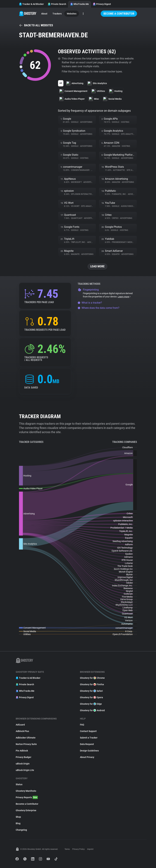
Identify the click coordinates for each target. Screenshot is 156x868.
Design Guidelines (89, 751)
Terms (67, 849)
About (44, 14)
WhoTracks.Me (79, 4)
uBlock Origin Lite (25, 770)
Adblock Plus (22, 731)
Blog (18, 823)
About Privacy (87, 757)
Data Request (87, 744)
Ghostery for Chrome (92, 678)
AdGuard (20, 725)
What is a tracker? (90, 303)
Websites (72, 14)
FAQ (82, 725)
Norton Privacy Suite (26, 744)
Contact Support (88, 731)
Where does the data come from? (99, 308)
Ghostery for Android (92, 710)
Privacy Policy (78, 849)
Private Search (57, 4)
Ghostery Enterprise (26, 810)
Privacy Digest (102, 4)
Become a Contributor (119, 14)
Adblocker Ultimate (26, 738)
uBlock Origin (23, 764)
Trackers (57, 14)
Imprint (90, 849)
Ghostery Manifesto (26, 791)
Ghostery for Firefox (92, 684)
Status (19, 784)
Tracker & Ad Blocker (31, 4)
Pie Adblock (22, 751)
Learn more (124, 297)
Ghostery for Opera (91, 697)
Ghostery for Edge (91, 704)
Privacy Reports (27, 797)
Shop (18, 817)
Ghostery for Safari (91, 691)
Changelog (21, 830)
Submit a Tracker (89, 738)
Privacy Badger (24, 757)
